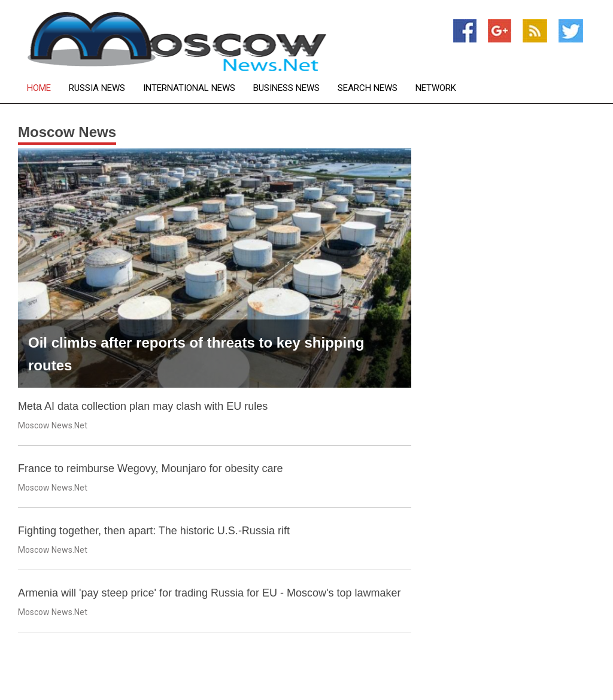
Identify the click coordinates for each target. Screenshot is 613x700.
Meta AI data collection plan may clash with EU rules (143, 406)
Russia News (97, 88)
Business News (286, 88)
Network (436, 88)
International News (189, 88)
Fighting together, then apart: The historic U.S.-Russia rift (154, 531)
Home (39, 88)
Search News (368, 88)
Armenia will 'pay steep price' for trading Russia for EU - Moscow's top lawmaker (210, 593)
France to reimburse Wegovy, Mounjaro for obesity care (151, 468)
